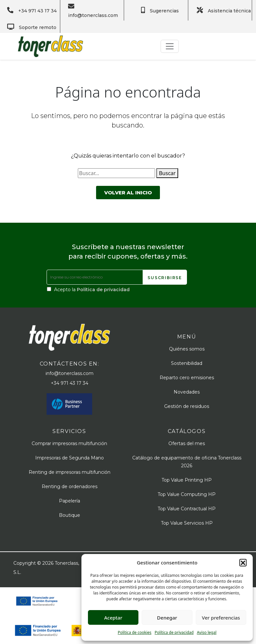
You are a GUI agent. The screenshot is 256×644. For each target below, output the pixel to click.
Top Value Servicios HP (187, 523)
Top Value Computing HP (187, 494)
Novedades (187, 392)
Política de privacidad (174, 632)
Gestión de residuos (187, 406)
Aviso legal (206, 632)
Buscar (167, 173)
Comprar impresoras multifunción (69, 443)
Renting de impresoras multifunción (70, 472)
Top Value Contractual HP (187, 509)
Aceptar (113, 618)
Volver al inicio (128, 193)
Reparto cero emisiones (187, 378)
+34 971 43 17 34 (70, 383)
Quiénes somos (187, 349)
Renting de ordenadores (70, 487)
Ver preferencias (221, 618)
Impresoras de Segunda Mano (70, 458)
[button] (243, 562)
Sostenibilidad (187, 363)
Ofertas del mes (187, 443)
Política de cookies (134, 632)
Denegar (167, 618)
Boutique (70, 515)
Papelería (70, 501)
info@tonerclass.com (70, 373)
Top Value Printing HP (187, 480)
